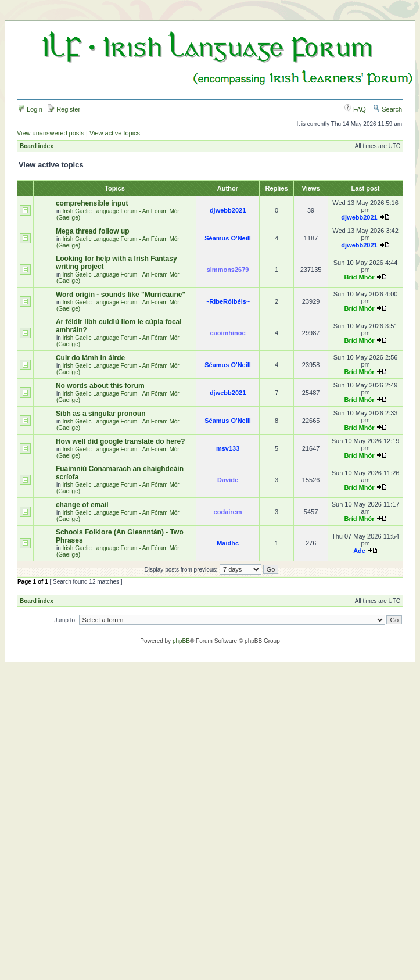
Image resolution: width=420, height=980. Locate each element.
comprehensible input (92, 203)
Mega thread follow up (93, 231)
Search (387, 109)
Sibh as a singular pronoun (101, 414)
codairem (228, 512)
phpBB (181, 641)
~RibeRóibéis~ (228, 301)
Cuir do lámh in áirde (90, 358)
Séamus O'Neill (228, 238)
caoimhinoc (228, 333)
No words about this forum (100, 386)
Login (30, 109)
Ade (359, 551)
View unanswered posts (51, 133)
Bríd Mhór (360, 277)
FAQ (355, 109)
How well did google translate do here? (121, 441)
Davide (228, 480)
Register (64, 109)
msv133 (228, 448)
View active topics (115, 133)
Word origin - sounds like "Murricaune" (121, 295)
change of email (82, 505)
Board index (37, 146)
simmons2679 (228, 270)
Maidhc (228, 543)
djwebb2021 (228, 210)
